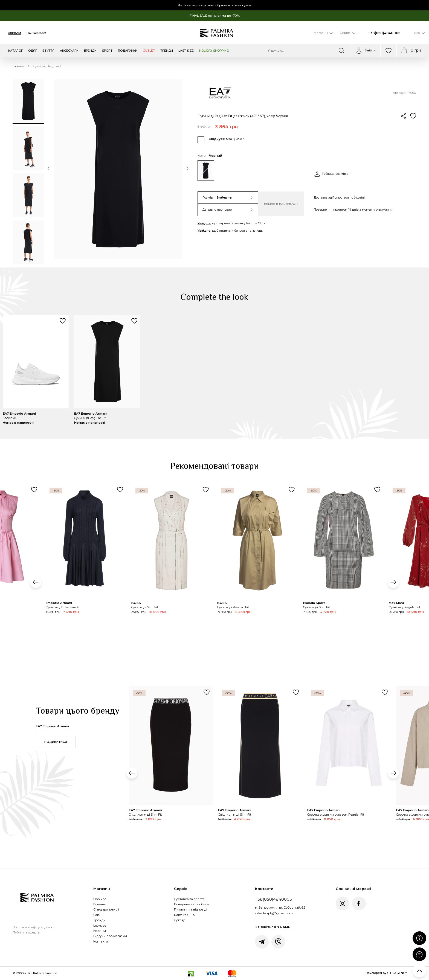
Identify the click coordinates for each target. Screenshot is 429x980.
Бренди (100, 904)
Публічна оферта (26, 932)
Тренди (99, 920)
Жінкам (15, 33)
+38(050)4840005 (384, 33)
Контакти (101, 941)
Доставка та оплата (189, 899)
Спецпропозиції (106, 909)
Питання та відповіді (191, 909)
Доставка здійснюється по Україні (339, 198)
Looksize (100, 926)
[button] (49, 169)
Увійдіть (204, 223)
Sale (96, 915)
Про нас (100, 899)
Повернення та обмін (191, 904)
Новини (100, 931)
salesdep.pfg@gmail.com (274, 913)
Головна (18, 66)
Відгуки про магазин (110, 936)
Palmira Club (184, 915)
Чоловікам (36, 33)
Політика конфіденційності (34, 927)
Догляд (180, 920)
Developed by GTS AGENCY (386, 973)
